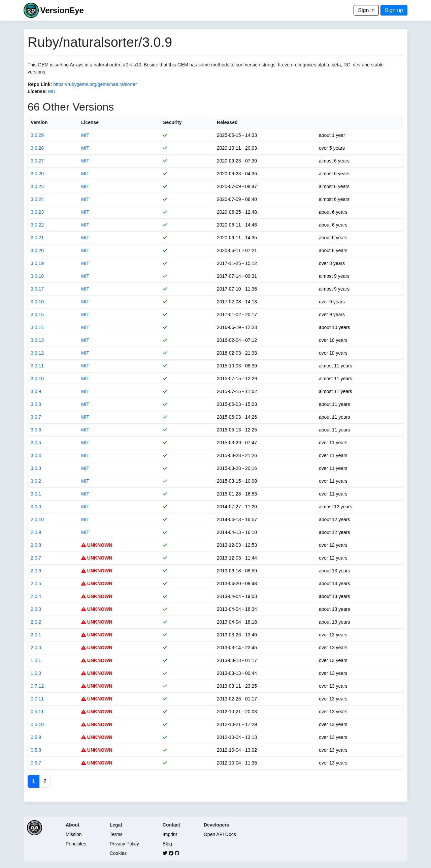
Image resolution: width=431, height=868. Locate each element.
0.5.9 (36, 737)
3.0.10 (37, 379)
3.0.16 (37, 302)
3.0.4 (36, 455)
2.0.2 (36, 622)
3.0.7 (36, 417)
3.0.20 (37, 250)
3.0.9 (36, 391)
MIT (52, 91)
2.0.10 (37, 519)
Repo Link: (40, 84)
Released (227, 122)
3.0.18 (37, 276)
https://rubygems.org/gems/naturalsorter (95, 84)
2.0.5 (36, 583)
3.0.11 (37, 366)
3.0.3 (36, 468)
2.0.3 (36, 609)
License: (37, 91)
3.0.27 (37, 161)
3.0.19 (37, 263)
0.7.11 (37, 699)
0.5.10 (37, 724)
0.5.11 (37, 712)
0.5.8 (36, 750)
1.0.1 (36, 660)
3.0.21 (37, 238)
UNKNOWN (97, 545)
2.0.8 (36, 545)
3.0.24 (37, 199)
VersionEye (62, 10)
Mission (74, 834)
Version (39, 122)
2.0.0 (36, 648)
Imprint (170, 834)
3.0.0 (36, 507)
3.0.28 (37, 148)
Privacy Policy (124, 844)
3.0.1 (36, 494)
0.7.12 (37, 686)
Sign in (366, 10)
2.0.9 (36, 532)
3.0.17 (37, 289)
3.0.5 (36, 443)
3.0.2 (36, 481)
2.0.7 (36, 558)
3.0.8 (36, 404)
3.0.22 (37, 225)
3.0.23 (37, 212)
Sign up (394, 10)
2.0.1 (36, 635)
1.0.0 (36, 673)
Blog (167, 844)
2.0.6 (36, 571)
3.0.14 (37, 327)
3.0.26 (37, 174)
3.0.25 (37, 186)
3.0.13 (37, 340)
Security (172, 122)
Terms (116, 834)
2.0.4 (36, 596)
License (90, 122)
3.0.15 (37, 315)
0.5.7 (36, 763)
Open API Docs (220, 834)
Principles (76, 844)
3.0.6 (36, 430)
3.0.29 (37, 135)
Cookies (118, 853)
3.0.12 (37, 353)
